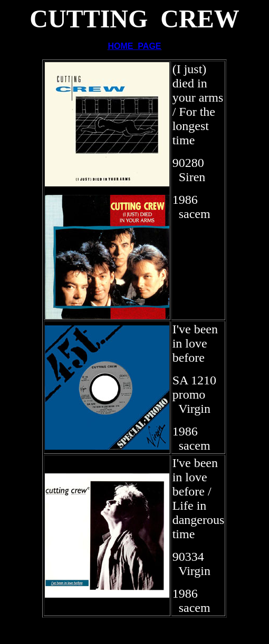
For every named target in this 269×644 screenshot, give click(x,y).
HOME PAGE (134, 46)
